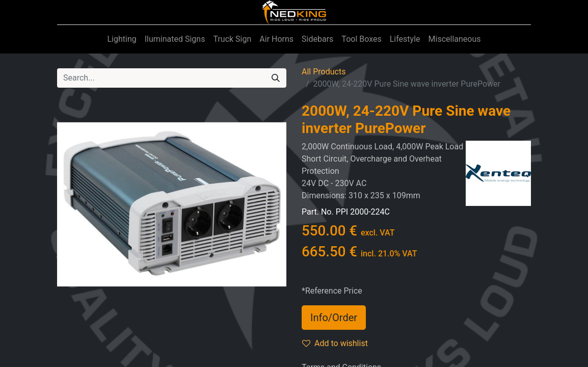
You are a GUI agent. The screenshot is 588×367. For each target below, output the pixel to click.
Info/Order (334, 318)
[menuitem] (122, 39)
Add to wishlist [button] (335, 343)
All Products (324, 72)
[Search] (276, 78)
